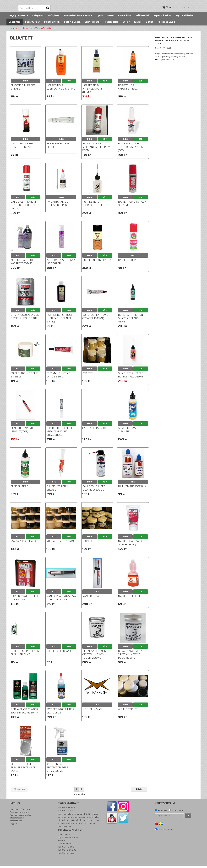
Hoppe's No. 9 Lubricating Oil (92, 206)
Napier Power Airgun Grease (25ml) (132, 545)
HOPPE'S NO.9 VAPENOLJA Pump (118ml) (93, 91)
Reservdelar (112, 24)
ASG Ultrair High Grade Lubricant (22, 147)
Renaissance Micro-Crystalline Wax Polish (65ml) (131, 657)
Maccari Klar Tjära (23, 543)
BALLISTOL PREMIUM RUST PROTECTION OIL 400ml (24, 207)
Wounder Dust (128, 711)
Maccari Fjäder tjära (60, 543)
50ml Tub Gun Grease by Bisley (25, 377)
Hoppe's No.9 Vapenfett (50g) (128, 89)
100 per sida (79, 796)
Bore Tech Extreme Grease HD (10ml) (95, 319)
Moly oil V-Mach (93, 711)
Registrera (162, 813)
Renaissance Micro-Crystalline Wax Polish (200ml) (95, 657)
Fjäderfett (90, 543)
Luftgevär (38, 17)
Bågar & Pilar (32, 24)
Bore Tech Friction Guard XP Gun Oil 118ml (131, 321)
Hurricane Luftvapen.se (21, 30)
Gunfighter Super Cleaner (130, 432)
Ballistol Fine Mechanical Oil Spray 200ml (96, 149)
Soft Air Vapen (72, 24)
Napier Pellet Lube (131, 598)
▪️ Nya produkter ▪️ (18, 17)
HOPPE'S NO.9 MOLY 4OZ (97, 262)
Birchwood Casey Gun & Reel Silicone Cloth (25, 319)
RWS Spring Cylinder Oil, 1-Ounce (60, 713)
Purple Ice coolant (59, 653)
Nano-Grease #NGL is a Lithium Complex (61, 600)
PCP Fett (88, 375)
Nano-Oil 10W (91, 598)
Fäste (110, 17)
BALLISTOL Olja (127, 262)
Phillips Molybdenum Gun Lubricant (25, 655)
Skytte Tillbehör (185, 17)
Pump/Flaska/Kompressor (78, 17)
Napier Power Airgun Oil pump (132, 206)
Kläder (138, 24)
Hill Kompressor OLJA (132, 488)
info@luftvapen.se (81, 822)
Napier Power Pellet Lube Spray (25, 600)
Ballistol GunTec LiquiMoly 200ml (94, 490)
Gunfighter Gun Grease (57, 490)
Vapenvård (15, 24)
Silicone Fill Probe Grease (23, 89)
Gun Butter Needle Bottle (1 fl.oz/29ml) (131, 377)
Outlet (149, 24)
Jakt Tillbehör (93, 24)
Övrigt (126, 24)
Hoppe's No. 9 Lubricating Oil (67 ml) (61, 89)
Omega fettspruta (94, 430)
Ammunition (125, 17)
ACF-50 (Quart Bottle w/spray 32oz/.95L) (24, 264)
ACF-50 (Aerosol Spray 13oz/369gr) (61, 264)
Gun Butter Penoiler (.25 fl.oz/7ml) (24, 432)
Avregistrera (177, 813)
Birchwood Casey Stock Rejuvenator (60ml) (131, 149)
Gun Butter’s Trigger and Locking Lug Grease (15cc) (60, 434)
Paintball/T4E (52, 24)
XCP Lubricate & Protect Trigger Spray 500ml (57, 770)
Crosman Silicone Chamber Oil (58, 377)
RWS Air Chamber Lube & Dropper (58, 206)
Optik (100, 17)
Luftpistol (54, 17)
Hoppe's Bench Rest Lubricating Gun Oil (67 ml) (59, 321)
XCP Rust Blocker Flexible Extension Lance (23, 770)
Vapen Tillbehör (162, 17)
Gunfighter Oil (21, 488)
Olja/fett (52, 30)
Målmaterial (142, 17)
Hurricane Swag (166, 24)
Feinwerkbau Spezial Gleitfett (60, 147)
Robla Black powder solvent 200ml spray (25, 713)
